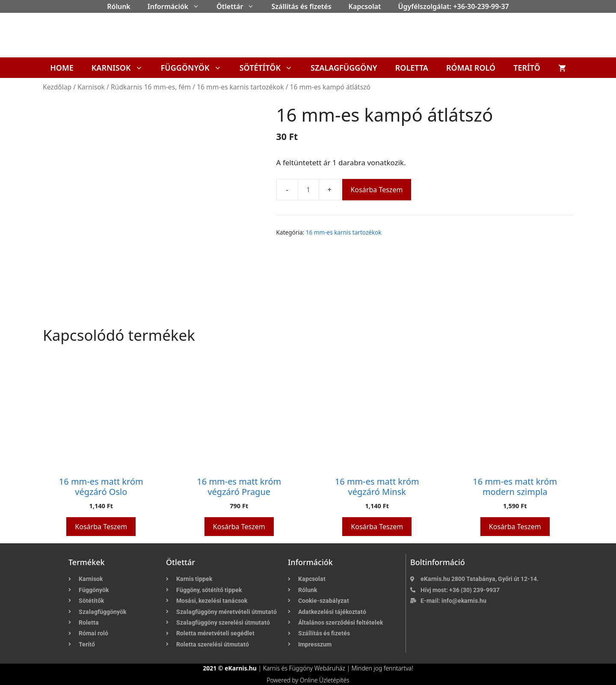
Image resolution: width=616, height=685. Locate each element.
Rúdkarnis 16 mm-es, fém (151, 87)
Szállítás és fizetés (301, 6)
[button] (198, 6)
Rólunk (119, 6)
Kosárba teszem (377, 190)
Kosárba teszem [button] (101, 527)
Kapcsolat (365, 6)
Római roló (471, 68)
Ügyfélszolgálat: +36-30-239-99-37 (454, 6)
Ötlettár (240, 6)
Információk (178, 6)
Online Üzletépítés (325, 680)
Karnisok (122, 68)
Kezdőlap (57, 87)
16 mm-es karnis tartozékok (240, 87)
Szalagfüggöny (344, 68)
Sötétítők (271, 68)
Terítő (527, 68)
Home (62, 68)
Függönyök (196, 68)
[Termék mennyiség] (308, 190)
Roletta (412, 68)
